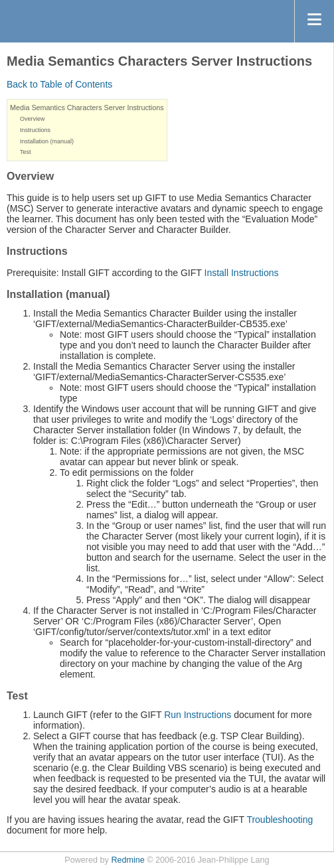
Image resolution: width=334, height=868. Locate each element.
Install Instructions (242, 273)
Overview (33, 119)
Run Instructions (198, 715)
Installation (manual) (47, 141)
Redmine (127, 860)
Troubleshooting (280, 820)
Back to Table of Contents (59, 84)
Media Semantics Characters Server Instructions (87, 108)
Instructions (35, 130)
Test (26, 152)
